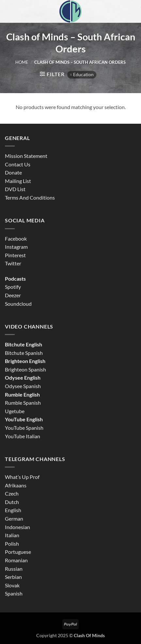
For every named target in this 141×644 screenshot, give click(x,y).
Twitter (13, 263)
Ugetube (15, 411)
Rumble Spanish (23, 403)
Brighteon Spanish (25, 369)
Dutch (12, 502)
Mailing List (18, 181)
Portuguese (18, 552)
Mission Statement (26, 156)
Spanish (14, 593)
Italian (12, 535)
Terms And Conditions (30, 197)
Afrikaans (16, 485)
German (14, 518)
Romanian (16, 560)
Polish (12, 544)
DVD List (15, 189)
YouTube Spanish (24, 428)
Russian (14, 569)
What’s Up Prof (22, 477)
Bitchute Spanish (24, 353)
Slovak (12, 585)
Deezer (13, 295)
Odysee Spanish (23, 386)
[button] (52, 74)
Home (22, 62)
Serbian (13, 577)
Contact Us (18, 164)
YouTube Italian (23, 436)
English (13, 510)
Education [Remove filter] (83, 75)
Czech (12, 493)
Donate (13, 172)
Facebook (16, 238)
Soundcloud (18, 304)
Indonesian (17, 527)
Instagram (16, 247)
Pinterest (15, 255)
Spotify (13, 287)
